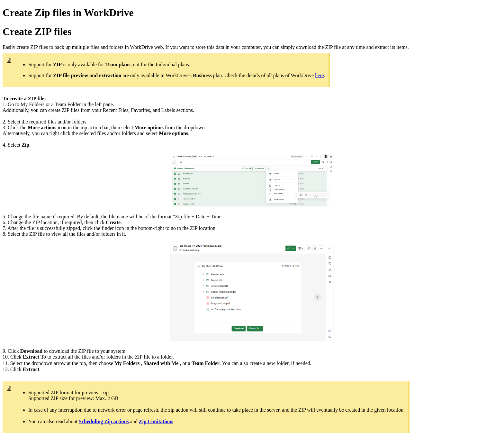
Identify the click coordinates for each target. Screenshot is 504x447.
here (319, 75)
